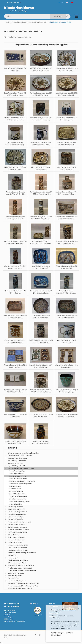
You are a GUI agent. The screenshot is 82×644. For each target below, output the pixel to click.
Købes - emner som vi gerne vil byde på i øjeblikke (23, 453)
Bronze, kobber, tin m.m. (15, 542)
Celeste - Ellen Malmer (15, 504)
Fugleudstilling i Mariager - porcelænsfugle (21, 565)
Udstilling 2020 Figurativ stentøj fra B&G (20, 568)
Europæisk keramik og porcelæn (18, 545)
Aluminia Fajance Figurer (16, 474)
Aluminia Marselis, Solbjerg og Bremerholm (22, 481)
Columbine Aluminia (15, 486)
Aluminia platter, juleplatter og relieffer (20, 484)
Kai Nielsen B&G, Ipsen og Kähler (18, 560)
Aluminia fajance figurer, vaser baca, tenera (30, 22)
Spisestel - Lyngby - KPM (15, 519)
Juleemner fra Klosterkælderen (17, 581)
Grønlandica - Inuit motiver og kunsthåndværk (22, 553)
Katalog (9, 22)
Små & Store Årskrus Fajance (18, 499)
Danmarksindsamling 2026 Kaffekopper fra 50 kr (23, 586)
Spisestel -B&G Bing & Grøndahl (18, 512)
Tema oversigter (13, 558)
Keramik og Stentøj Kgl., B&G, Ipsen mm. (20, 456)
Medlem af (34, 603)
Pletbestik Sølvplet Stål (15, 576)
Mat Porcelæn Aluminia (16, 491)
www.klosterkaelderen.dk (61, 628)
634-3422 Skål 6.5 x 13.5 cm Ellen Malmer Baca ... (15, 417)
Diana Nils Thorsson (15, 489)
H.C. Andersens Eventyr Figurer (17, 563)
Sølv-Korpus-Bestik (14, 578)
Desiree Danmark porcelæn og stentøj (19, 522)
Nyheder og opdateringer (16, 463)
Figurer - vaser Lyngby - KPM (16, 509)
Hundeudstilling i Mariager (16, 573)
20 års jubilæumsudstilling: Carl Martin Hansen (22, 571)
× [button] (79, 608)
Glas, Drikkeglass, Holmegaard (17, 527)
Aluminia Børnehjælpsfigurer (17, 471)
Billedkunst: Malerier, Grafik (16, 540)
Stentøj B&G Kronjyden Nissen (17, 514)
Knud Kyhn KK (12, 555)
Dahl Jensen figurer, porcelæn (17, 461)
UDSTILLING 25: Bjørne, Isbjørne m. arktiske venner (23, 583)
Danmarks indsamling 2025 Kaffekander (20, 589)
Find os (52, 603)
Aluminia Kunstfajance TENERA (18, 479)
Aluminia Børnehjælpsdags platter (19, 502)
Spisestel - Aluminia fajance (16, 517)
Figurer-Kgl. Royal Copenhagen (17, 458)
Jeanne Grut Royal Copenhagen (17, 548)
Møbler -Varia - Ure (13, 535)
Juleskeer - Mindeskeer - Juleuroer (18, 530)
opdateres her (55, 618)
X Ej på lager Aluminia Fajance (18, 496)
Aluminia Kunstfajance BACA (17, 476)
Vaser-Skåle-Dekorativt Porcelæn (18, 532)
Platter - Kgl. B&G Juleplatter (16, 537)
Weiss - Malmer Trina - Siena (17, 494)
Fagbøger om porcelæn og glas (18, 550)
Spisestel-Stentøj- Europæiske (17, 525)
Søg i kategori (58, 17)
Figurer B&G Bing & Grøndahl (17, 466)
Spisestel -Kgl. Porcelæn (15, 507)
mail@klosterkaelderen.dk (17, 621)
